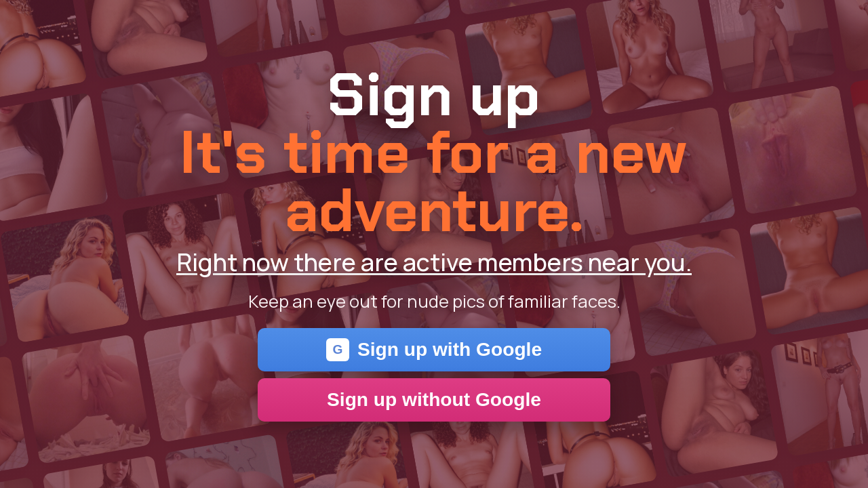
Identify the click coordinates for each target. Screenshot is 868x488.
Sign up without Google (434, 400)
